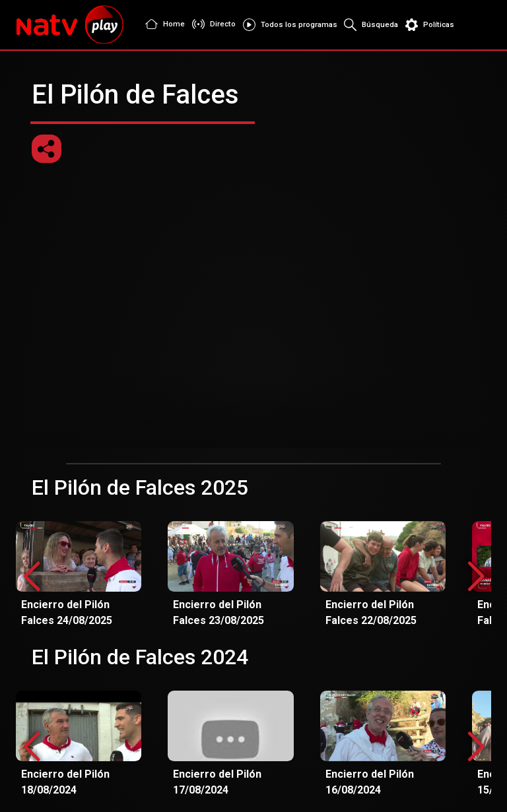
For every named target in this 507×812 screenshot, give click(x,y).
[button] (476, 577)
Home (163, 24)
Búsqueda (369, 25)
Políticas (430, 25)
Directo (212, 24)
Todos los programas (288, 25)
